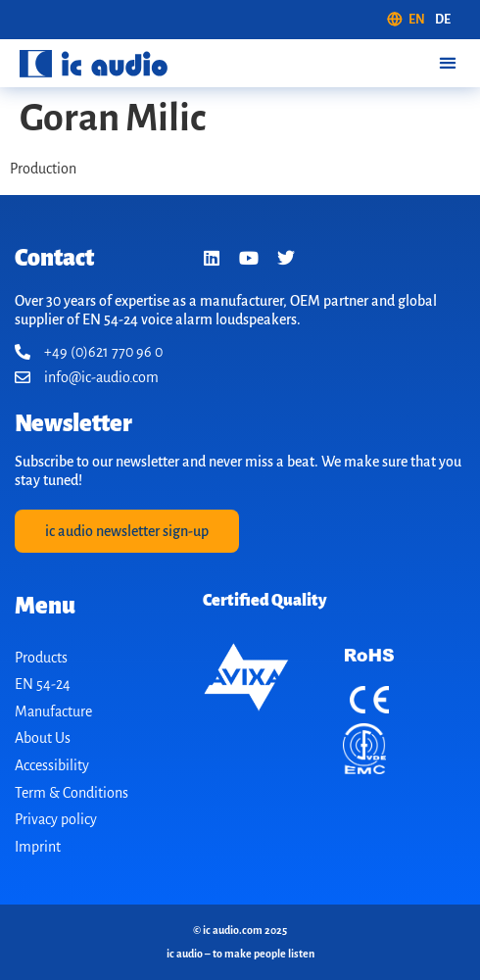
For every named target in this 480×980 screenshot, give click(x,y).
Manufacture (53, 711)
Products (41, 658)
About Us (43, 738)
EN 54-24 (43, 684)
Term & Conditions (72, 793)
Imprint (38, 847)
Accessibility (52, 765)
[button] (447, 63)
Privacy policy (56, 819)
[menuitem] (406, 20)
